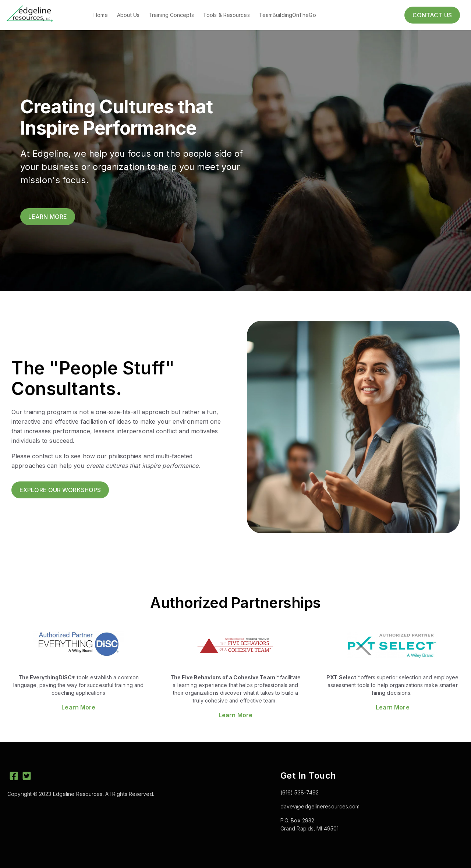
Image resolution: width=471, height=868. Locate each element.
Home (101, 15)
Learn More (78, 707)
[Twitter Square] (27, 777)
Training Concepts (171, 15)
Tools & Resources (226, 15)
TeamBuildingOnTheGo (288, 15)
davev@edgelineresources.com (320, 806)
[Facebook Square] (14, 777)
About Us (128, 15)
